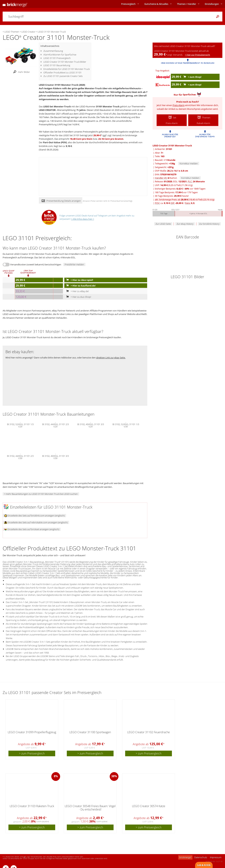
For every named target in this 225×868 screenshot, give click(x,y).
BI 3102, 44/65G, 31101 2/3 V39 (20, 457)
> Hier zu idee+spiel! (79, 280)
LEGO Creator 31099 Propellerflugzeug (32, 732)
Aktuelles (156, 4)
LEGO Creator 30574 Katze (149, 806)
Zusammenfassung (53, 51)
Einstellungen (212, 4)
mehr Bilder (21, 72)
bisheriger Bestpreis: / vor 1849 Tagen (180, 189)
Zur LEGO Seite (163, 224)
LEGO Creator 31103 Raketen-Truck (32, 806)
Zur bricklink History (209, 224)
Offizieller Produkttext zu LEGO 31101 (62, 72)
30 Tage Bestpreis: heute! (172, 196)
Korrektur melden (189, 163)
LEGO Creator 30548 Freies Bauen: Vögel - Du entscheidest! (90, 808)
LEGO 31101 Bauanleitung (57, 65)
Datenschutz (201, 857)
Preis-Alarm (179, 105)
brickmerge (185, 857)
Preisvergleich (128, 4)
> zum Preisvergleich (32, 753)
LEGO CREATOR (47, 110)
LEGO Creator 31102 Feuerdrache (149, 732)
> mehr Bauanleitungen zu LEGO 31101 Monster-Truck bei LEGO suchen (41, 494)
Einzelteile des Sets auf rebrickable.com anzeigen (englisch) (36, 522)
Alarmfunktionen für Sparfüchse (60, 55)
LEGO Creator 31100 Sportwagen (90, 732)
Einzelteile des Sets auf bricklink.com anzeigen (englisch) (34, 516)
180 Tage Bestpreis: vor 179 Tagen (176, 192)
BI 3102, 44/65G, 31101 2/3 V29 (55, 425)
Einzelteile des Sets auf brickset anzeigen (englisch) (32, 529)
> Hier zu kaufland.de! (80, 286)
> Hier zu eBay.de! (77, 291)
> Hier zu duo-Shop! (78, 297)
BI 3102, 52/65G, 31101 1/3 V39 (126, 425)
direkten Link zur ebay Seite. (111, 358)
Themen (187, 4)
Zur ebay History (185, 224)
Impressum (216, 857)
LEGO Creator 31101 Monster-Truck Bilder (65, 62)
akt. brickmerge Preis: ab (185, 200)
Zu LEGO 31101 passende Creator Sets (63, 76)
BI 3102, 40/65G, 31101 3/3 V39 (55, 457)
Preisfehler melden (74, 264)
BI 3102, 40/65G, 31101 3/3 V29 (91, 425)
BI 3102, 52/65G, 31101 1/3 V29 (20, 425)
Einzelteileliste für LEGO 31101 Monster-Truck (67, 69)
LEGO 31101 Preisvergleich (57, 58)
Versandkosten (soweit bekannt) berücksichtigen (36, 264)
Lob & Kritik (204, 865)
